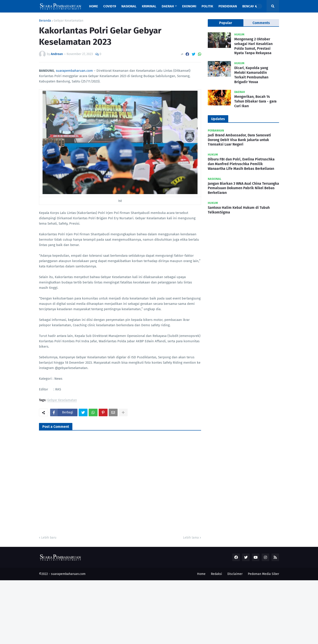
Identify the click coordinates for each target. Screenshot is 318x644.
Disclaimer (235, 574)
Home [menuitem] (94, 6)
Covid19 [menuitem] (110, 6)
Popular (226, 23)
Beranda (45, 21)
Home (201, 574)
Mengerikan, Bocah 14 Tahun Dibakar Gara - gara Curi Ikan (255, 101)
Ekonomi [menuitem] (189, 6)
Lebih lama (191, 538)
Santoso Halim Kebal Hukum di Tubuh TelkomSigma (239, 210)
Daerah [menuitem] (168, 6)
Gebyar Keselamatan (68, 21)
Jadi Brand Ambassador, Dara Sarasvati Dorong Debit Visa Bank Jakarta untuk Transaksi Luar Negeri (239, 140)
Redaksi (216, 574)
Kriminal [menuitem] (149, 6)
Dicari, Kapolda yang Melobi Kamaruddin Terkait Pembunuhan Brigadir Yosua (251, 75)
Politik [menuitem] (207, 6)
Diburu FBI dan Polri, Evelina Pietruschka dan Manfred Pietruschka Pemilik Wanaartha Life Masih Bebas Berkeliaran (241, 164)
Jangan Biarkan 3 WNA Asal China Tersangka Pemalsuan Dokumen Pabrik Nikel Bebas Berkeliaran (243, 188)
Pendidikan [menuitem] (228, 6)
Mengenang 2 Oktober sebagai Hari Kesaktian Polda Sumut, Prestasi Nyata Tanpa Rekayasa (253, 46)
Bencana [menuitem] (249, 6)
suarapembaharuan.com (74, 71)
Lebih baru (49, 538)
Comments (261, 23)
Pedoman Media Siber (263, 574)
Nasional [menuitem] (129, 6)
